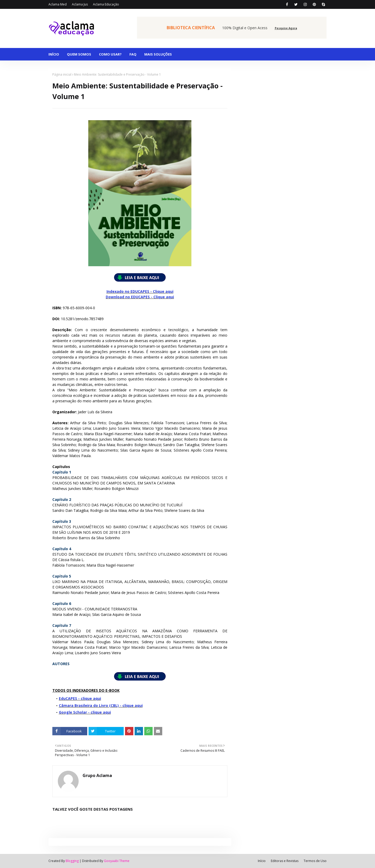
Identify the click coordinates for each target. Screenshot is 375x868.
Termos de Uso (315, 861)
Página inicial (62, 74)
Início (262, 861)
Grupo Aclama (97, 775)
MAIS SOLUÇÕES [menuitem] (158, 54)
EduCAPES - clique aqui (80, 698)
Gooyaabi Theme (117, 861)
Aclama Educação (106, 4)
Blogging (72, 861)
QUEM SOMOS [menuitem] (79, 54)
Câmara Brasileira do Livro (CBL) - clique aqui (101, 705)
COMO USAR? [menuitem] (110, 54)
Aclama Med (58, 4)
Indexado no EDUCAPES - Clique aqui (140, 291)
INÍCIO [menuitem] (54, 54)
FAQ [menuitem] (133, 54)
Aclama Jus (80, 4)
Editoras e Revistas (285, 861)
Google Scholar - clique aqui (85, 712)
